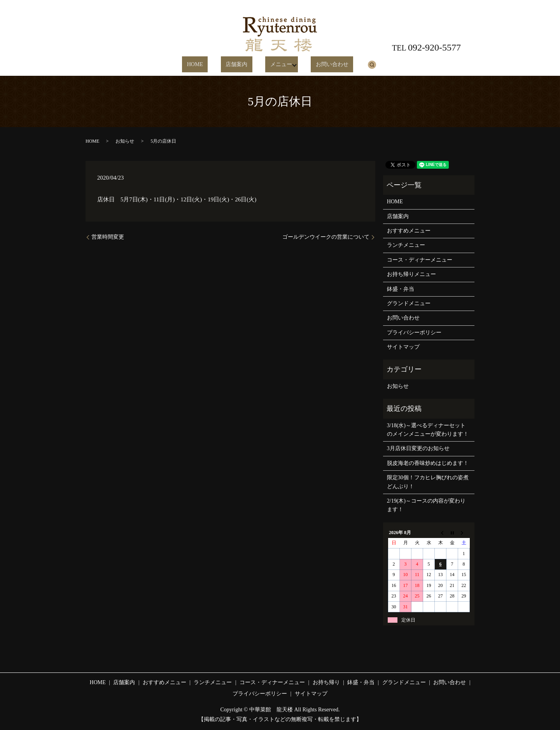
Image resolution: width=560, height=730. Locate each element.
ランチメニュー (406, 245)
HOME (206, 65)
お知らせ (125, 141)
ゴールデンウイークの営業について (326, 237)
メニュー (273, 65)
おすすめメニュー (409, 231)
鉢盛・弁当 (401, 289)
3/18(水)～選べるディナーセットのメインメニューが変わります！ (428, 430)
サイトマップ (403, 347)
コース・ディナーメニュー (420, 260)
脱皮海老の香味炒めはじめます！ (428, 463)
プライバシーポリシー (414, 333)
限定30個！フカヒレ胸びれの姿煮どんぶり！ (428, 482)
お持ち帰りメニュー (411, 274)
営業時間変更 (108, 237)
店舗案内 (238, 65)
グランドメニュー (409, 303)
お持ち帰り (326, 682)
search (356, 65)
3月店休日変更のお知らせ (418, 448)
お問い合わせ (321, 65)
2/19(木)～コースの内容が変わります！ (426, 505)
